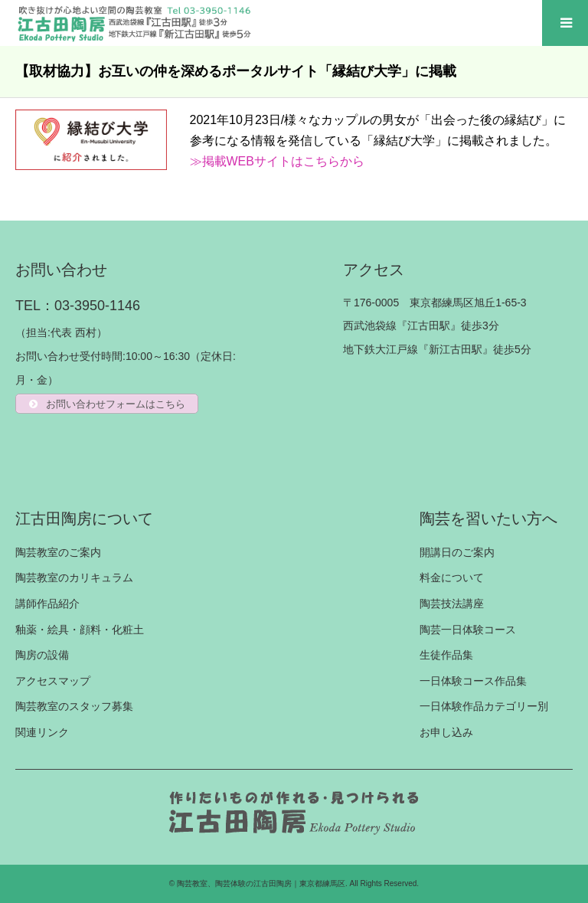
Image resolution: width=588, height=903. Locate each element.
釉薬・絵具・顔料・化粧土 (80, 630)
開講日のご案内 (457, 552)
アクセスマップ (53, 681)
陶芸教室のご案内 (58, 552)
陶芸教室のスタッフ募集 (74, 706)
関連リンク (42, 732)
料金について (452, 577)
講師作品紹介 (47, 604)
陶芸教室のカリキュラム (74, 577)
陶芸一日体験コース (468, 630)
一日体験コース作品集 (473, 681)
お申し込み (446, 732)
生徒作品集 (446, 655)
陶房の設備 (42, 655)
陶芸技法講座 (452, 604)
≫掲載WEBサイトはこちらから (277, 161)
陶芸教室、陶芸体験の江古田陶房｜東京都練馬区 (261, 883)
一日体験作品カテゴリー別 (484, 706)
